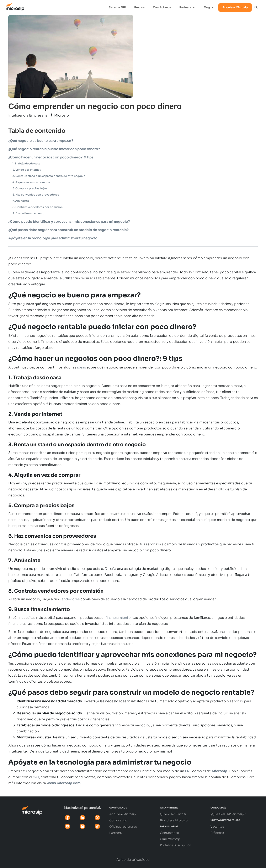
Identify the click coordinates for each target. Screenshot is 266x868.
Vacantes (217, 827)
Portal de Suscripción (176, 845)
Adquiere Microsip (235, 7)
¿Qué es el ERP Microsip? (228, 814)
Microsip (62, 115)
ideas (81, 367)
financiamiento (118, 618)
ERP (188, 771)
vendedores (70, 599)
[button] (187, 7)
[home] (13, 6)
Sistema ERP (117, 7)
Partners (115, 833)
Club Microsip (170, 839)
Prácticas (217, 833)
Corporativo (118, 820)
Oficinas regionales (123, 827)
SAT (36, 777)
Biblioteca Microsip (174, 820)
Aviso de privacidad (133, 860)
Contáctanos (162, 7)
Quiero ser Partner (173, 814)
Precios (139, 7)
